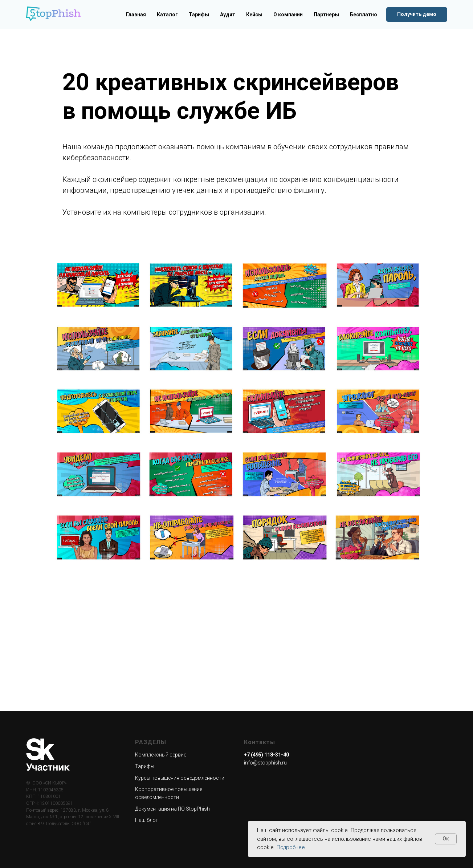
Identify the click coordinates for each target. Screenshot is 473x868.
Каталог (167, 15)
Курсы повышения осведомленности (180, 778)
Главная (136, 15)
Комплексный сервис (161, 755)
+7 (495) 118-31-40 (266, 755)
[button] (417, 15)
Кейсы (254, 15)
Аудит (228, 15)
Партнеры (326, 15)
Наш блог (146, 820)
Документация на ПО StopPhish (172, 809)
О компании (288, 15)
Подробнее (291, 847)
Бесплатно (364, 15)
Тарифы (199, 15)
